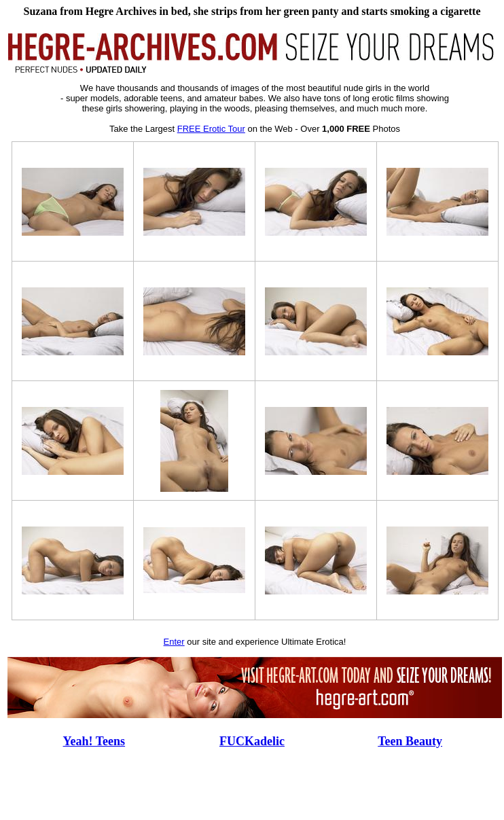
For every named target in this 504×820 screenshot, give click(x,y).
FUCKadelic (252, 741)
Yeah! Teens (94, 741)
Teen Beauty (410, 741)
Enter (174, 642)
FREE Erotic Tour (211, 129)
